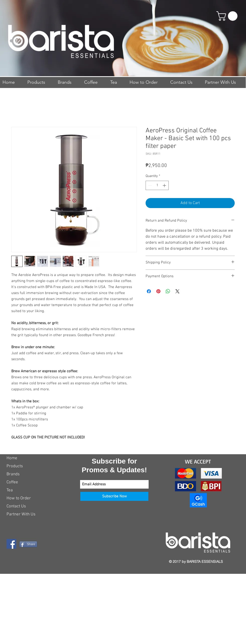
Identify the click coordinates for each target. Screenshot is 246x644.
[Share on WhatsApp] (168, 291)
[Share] (28, 544)
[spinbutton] (157, 185)
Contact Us (16, 506)
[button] (228, 16)
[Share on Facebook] (149, 291)
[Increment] (165, 185)
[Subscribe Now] (114, 496)
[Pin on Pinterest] (158, 291)
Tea (10, 490)
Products (15, 466)
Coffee (12, 482)
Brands (13, 474)
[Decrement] (149, 185)
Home (12, 458)
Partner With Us (21, 514)
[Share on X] (177, 291)
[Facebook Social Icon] (11, 544)
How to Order (19, 498)
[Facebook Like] (38, 561)
